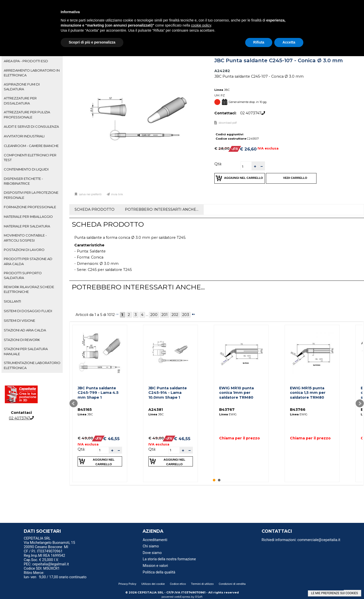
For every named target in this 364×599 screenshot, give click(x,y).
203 (186, 315)
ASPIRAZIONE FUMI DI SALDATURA (22, 87)
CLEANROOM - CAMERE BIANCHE (31, 146)
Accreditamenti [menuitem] (155, 540)
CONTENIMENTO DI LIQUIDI (26, 169)
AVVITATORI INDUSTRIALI (24, 136)
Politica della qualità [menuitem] (159, 572)
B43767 (227, 410)
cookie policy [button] (201, 25)
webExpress (182, 597)
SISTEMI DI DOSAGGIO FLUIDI (28, 311)
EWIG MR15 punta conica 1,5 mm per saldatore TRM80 (308, 393)
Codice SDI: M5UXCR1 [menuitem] (42, 569)
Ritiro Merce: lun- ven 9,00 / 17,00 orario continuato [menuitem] (55, 575)
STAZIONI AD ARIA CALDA (25, 330)
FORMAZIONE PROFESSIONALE (30, 207)
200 (154, 315)
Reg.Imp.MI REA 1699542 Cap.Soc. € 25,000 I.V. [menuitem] (44, 558)
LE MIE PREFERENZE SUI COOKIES (335, 593)
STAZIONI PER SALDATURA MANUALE (26, 351)
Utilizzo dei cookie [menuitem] (153, 584)
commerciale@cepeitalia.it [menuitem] (319, 540)
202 (175, 315)
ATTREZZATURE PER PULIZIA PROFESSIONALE (27, 114)
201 (165, 315)
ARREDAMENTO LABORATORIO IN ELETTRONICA (32, 73)
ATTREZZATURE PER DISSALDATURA (20, 101)
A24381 (156, 410)
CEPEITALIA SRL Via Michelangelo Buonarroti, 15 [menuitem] (49, 541)
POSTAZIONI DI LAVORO (24, 250)
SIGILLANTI (12, 301)
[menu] (66, 539)
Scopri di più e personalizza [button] (92, 42)
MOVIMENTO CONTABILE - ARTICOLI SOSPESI (25, 238)
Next (360, 403)
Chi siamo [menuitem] (151, 546)
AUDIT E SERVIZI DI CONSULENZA (31, 126)
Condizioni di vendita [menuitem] (232, 584)
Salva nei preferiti (90, 194)
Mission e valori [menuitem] (155, 566)
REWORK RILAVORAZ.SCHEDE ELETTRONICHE (29, 289)
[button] (255, 166)
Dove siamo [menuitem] (152, 553)
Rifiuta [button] (259, 42)
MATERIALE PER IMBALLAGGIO (28, 217)
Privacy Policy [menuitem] (127, 584)
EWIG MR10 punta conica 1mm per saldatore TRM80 (236, 393)
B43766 (298, 410)
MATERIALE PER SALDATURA (27, 226)
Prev (74, 403)
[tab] (32, 61)
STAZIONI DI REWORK (22, 340)
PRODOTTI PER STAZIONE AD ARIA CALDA (28, 261)
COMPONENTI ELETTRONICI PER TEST (30, 157)
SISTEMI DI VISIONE (19, 320)
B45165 (85, 410)
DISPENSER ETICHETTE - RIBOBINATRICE (23, 181)
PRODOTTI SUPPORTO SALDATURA (23, 275)
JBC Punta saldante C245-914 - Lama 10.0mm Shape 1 (168, 393)
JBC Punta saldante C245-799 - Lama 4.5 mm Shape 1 (98, 393)
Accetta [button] (289, 42)
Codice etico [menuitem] (178, 584)
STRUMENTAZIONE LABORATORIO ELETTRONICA (32, 365)
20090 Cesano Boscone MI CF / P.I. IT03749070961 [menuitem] (46, 549)
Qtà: (218, 164)
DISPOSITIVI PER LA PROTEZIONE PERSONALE (31, 195)
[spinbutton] (246, 167)
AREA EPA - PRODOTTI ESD (26, 61)
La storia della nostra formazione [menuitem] (169, 559)
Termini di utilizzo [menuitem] (202, 584)
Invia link (117, 194)
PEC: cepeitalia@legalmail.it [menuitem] (48, 564)
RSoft (199, 597)
